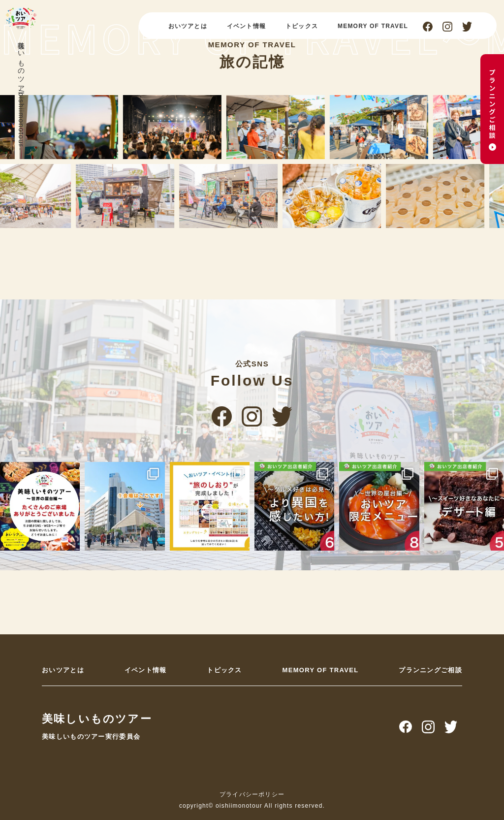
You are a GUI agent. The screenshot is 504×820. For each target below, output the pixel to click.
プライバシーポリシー (252, 794)
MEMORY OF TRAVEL (373, 26)
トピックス (302, 26)
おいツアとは (188, 26)
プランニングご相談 (430, 670)
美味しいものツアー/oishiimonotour (21, 92)
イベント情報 (246, 26)
